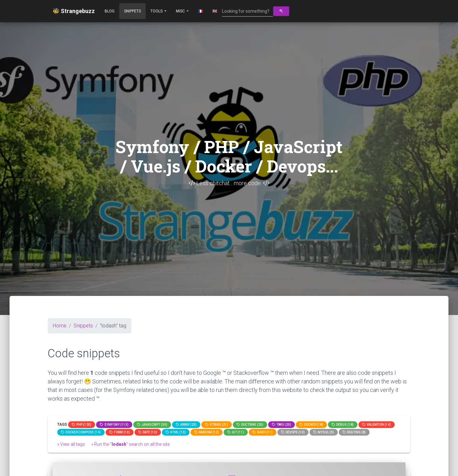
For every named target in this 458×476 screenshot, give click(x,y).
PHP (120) (82, 425)
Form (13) (120, 432)
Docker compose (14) (81, 432)
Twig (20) (281, 425)
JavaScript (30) (152, 425)
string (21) (217, 425)
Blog (110, 11)
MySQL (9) (324, 432)
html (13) (176, 432)
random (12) (207, 432)
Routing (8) (354, 432)
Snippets (132, 11)
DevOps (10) (293, 432)
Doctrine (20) (250, 425)
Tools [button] (157, 11)
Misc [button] (181, 11)
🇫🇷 (201, 11)
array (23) (186, 425)
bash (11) (263, 432)
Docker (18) (311, 425)
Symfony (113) (114, 425)
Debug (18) (343, 425)
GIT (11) (236, 432)
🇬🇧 (215, 11)
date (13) (148, 432)
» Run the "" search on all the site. (131, 444)
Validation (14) (377, 425)
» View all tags (71, 444)
